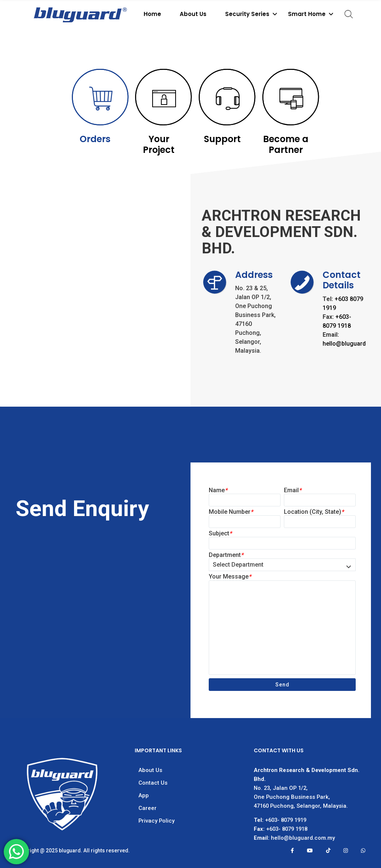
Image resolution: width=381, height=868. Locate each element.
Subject (220, 533)
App (144, 795)
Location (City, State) (314, 512)
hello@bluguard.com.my (303, 838)
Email (293, 490)
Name (218, 490)
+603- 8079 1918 (287, 829)
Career (148, 808)
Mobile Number (231, 512)
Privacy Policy (156, 821)
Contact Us (153, 783)
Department (226, 555)
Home (152, 14)
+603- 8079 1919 (286, 820)
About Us (193, 14)
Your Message (230, 576)
